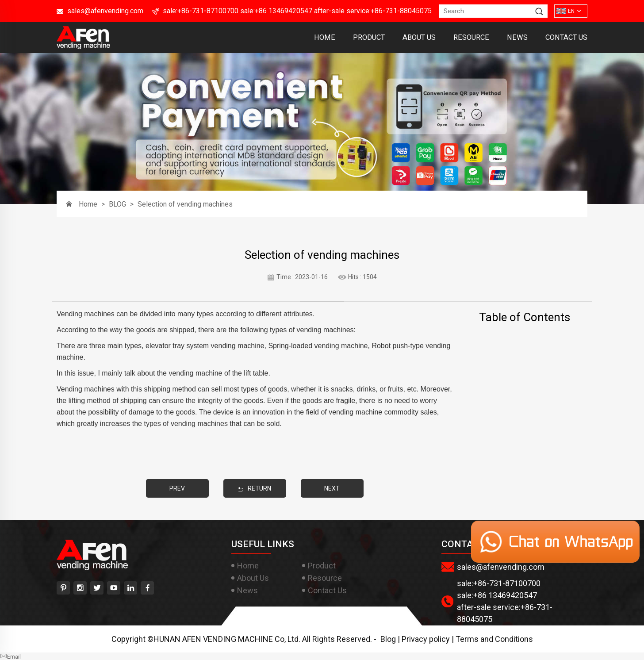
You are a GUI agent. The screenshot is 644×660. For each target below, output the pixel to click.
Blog (388, 639)
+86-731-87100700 (208, 11)
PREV (177, 488)
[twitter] (97, 588)
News (517, 37)
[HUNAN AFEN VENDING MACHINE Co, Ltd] (83, 46)
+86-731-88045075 (401, 11)
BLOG (117, 204)
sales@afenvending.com (105, 11)
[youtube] (114, 588)
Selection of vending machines (185, 204)
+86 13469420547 (284, 11)
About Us (419, 37)
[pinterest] (63, 588)
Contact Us (566, 37)
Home (325, 37)
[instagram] (80, 588)
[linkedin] (130, 588)
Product (369, 37)
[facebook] (147, 588)
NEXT (332, 488)
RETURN (255, 488)
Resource (471, 37)
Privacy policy (426, 639)
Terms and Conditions (494, 639)
